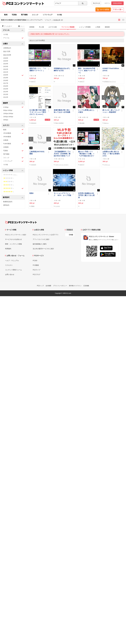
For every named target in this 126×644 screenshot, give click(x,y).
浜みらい (106, 123)
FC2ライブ (37, 270)
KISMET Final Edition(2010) (111, 69)
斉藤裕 (33, 206)
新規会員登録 (117, 3)
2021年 (6, 72)
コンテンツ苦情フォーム (13, 270)
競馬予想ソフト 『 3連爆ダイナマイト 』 (37, 69)
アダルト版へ (118, 9)
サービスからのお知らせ (13, 239)
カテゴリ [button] (13, 125)
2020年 (13, 75)
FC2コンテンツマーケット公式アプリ (46, 235)
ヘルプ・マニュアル (12, 261)
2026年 (6, 58)
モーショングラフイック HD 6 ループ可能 (62, 194)
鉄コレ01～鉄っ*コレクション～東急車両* (111, 111)
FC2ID (35, 261)
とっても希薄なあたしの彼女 (86, 111)
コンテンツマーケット (29, 3)
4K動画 (6, 140)
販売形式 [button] (13, 197)
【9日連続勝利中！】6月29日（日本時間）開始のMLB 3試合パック (62, 154)
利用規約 (8, 249)
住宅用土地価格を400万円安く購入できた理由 (86, 195)
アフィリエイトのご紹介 (41, 239)
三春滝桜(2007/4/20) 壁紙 (38, 153)
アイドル (13, 38)
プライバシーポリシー (60, 286)
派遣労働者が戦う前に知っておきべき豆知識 (62, 111)
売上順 (41, 27)
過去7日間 (7, 51)
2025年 (6, 61)
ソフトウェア (48, 15)
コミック (35, 15)
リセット (21, 26)
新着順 (32, 27)
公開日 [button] (13, 44)
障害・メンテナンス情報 (13, 244)
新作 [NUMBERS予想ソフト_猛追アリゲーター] (87, 70)
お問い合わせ (10, 274)
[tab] (77, 27)
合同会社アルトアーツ (110, 81)
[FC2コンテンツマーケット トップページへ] (21, 222)
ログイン (107, 3)
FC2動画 (36, 265)
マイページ (96, 3)
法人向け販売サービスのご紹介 (43, 249)
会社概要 (48, 286)
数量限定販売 (8, 202)
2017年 (6, 83)
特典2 (31, 193)
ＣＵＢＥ (58, 206)
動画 (6, 15)
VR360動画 (7, 137)
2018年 (6, 80)
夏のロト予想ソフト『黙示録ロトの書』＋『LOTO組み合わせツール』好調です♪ (86, 154)
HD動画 (6, 147)
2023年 (6, 66)
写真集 (14, 15)
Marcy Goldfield (59, 123)
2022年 (6, 69)
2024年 (6, 64)
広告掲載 (86, 286)
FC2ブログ (37, 274)
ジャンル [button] (13, 30)
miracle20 (33, 165)
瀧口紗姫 (82, 123)
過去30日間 (7, 55)
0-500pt (13, 107)
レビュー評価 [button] (13, 170)
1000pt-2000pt (8, 113)
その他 (59, 15)
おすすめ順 (53, 27)
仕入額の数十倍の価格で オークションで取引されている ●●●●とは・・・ (38, 112)
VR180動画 (13, 133)
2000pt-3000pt (8, 117)
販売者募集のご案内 (40, 244)
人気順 (98, 27)
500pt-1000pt (8, 110)
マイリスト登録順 (68, 27)
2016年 (6, 86)
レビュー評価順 (85, 27)
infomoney (34, 123)
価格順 (107, 27)
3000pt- (6, 120)
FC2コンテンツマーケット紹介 (16, 235)
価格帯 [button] (13, 103)
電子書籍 (24, 15)
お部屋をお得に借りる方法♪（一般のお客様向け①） (111, 154)
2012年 (6, 97)
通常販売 (6, 205)
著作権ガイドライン (75, 286)
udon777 (33, 81)
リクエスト (9, 265)
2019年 (6, 78)
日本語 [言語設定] (71, 235)
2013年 (6, 94)
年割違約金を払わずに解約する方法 (62, 69)
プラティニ (107, 165)
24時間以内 (7, 48)
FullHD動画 (13, 144)
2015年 (6, 89)
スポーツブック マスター (62, 165)
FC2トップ (40, 286)
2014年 (6, 92)
